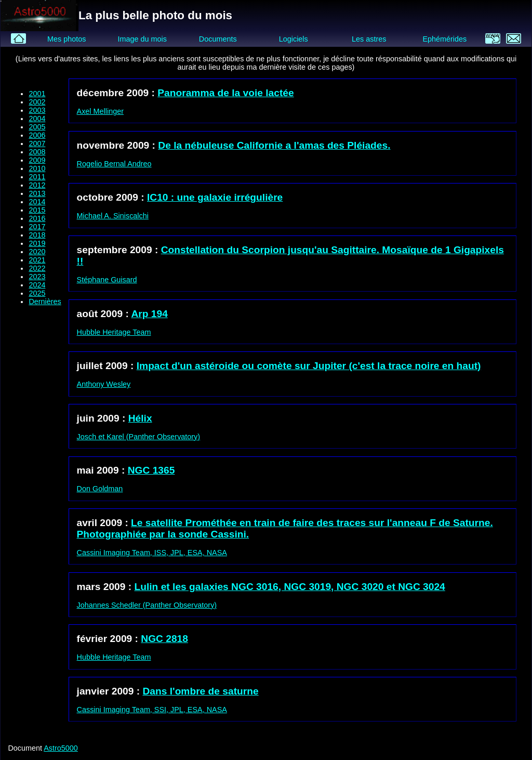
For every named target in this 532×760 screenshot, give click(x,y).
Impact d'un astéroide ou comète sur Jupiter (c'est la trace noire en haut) (309, 366)
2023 (37, 277)
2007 (37, 143)
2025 (37, 293)
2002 (37, 102)
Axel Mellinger (100, 111)
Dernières (45, 302)
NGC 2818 (164, 639)
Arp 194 (149, 314)
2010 (37, 168)
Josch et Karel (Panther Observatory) (139, 437)
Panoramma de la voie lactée (225, 93)
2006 (37, 135)
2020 (37, 252)
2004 (37, 119)
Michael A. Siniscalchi (113, 216)
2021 (37, 260)
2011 (37, 177)
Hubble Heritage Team (114, 332)
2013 (37, 193)
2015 (37, 210)
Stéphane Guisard (107, 280)
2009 (37, 160)
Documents (218, 39)
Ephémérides (444, 39)
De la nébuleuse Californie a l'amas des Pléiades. (274, 145)
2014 (37, 202)
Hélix (140, 418)
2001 (37, 94)
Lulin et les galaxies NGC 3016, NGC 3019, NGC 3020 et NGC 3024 (290, 587)
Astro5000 (61, 748)
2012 (37, 185)
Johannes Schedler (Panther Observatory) (147, 605)
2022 (37, 268)
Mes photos (66, 39)
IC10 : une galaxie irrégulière (215, 197)
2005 (37, 127)
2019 (37, 243)
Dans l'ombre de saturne (201, 691)
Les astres (369, 39)
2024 (37, 285)
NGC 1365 (151, 470)
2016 (37, 218)
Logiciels (294, 39)
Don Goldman (100, 489)
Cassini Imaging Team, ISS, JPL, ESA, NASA (152, 553)
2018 (37, 235)
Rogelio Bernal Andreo (114, 164)
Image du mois (142, 39)
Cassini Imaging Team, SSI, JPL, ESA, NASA (152, 710)
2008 (37, 152)
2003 (37, 110)
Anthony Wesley (104, 384)
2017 (37, 227)
